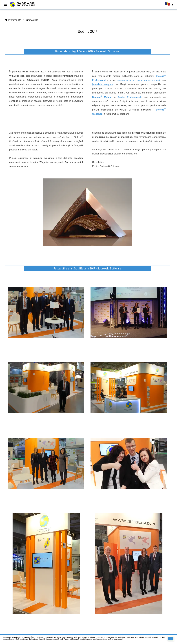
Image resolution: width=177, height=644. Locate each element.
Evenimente (15, 20)
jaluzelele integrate (102, 84)
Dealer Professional (129, 97)
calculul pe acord (126, 80)
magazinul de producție (149, 80)
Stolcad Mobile (102, 97)
